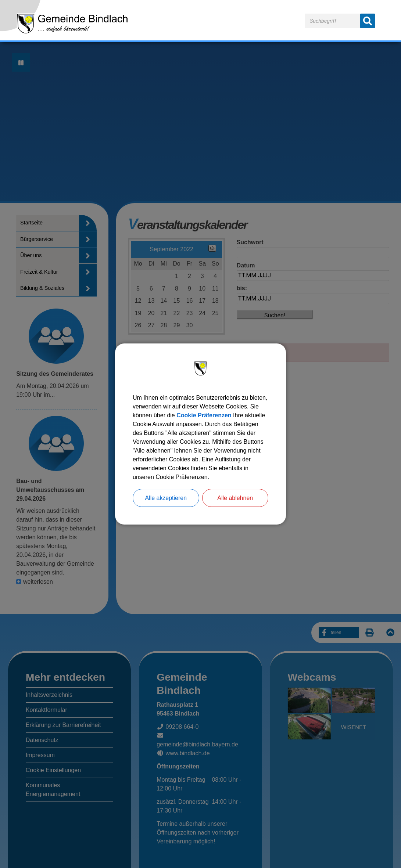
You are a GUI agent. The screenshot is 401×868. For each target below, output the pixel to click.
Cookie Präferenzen (204, 415)
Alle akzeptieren (166, 498)
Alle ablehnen (235, 498)
